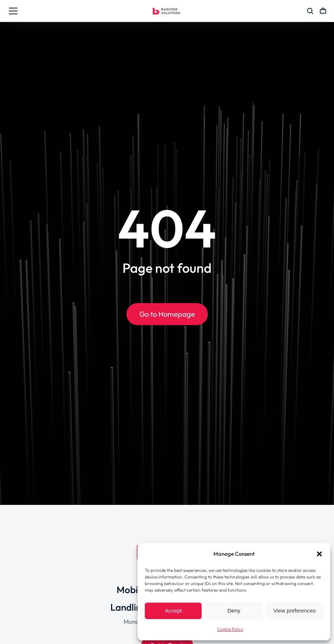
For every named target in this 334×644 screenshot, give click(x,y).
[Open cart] (323, 11)
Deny (234, 611)
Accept (173, 611)
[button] (319, 554)
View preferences (295, 611)
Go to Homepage (167, 314)
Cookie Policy (230, 629)
